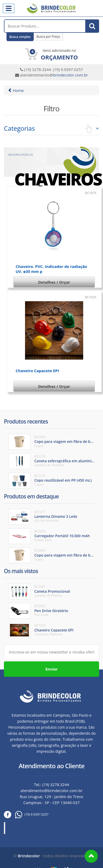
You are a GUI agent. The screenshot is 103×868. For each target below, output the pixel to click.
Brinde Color (24, 828)
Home (16, 90)
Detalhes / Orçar (54, 282)
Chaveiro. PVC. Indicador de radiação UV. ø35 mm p (51, 269)
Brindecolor (29, 856)
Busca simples (20, 37)
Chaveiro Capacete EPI (37, 371)
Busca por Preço (48, 37)
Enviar (51, 669)
